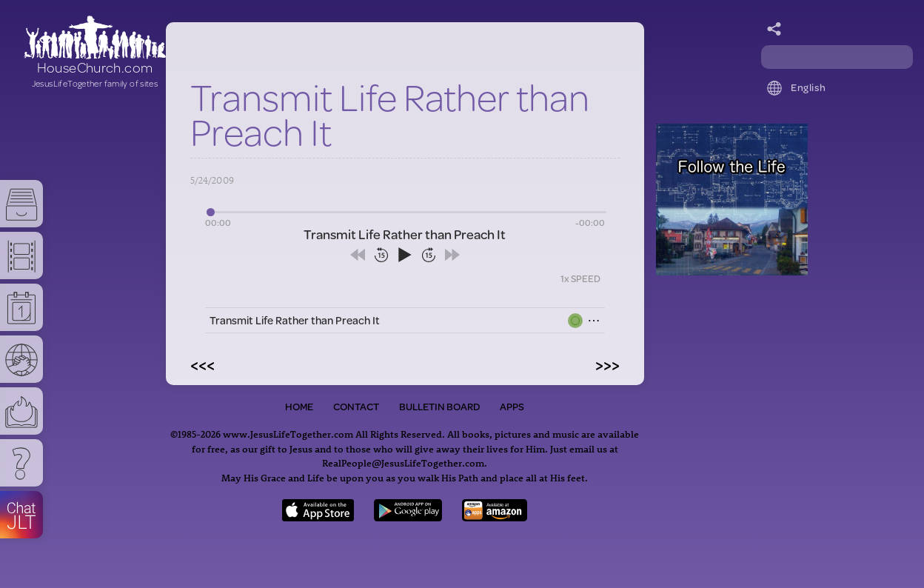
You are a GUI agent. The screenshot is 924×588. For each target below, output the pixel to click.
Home (299, 407)
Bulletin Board (439, 407)
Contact (356, 407)
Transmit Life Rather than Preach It (295, 320)
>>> (607, 364)
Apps (512, 407)
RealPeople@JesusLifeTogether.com (403, 462)
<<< (202, 364)
